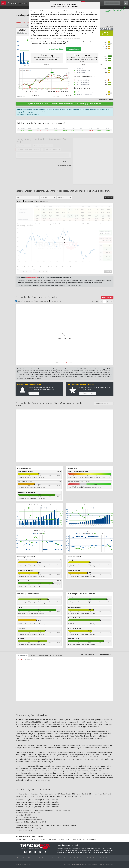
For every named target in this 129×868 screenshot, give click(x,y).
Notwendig (48, 55)
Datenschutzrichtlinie (74, 39)
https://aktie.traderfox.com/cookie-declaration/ (78, 42)
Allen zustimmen (73, 49)
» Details (47, 64)
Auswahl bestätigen (57, 49)
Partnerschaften (83, 55)
